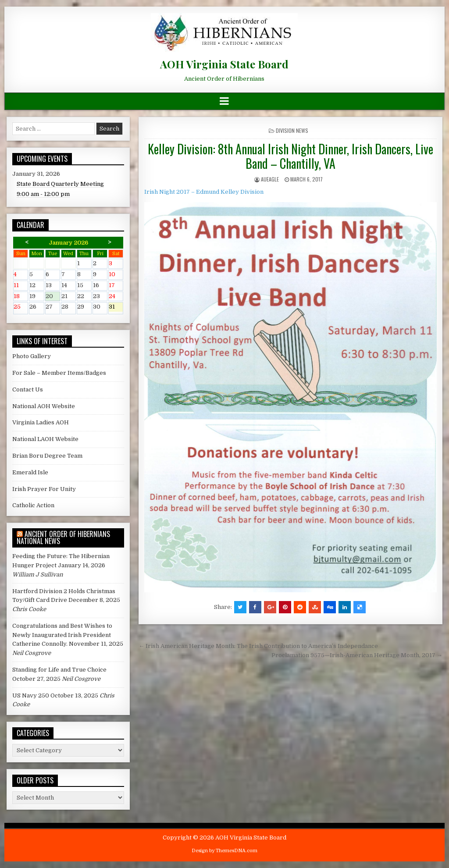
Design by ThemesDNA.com (224, 851)
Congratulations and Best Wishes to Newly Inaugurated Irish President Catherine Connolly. (62, 635)
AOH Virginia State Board (224, 64)
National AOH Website (44, 406)
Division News (292, 130)
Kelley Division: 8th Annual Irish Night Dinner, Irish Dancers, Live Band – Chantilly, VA (290, 156)
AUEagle (270, 179)
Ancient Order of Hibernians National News (63, 537)
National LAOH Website (45, 439)
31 (116, 308)
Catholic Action (33, 505)
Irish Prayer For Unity (44, 489)
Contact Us (28, 390)
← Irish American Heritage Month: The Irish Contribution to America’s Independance (258, 646)
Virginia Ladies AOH (41, 422)
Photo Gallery (32, 356)
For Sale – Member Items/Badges (59, 373)
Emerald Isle (30, 472)
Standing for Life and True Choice (59, 670)
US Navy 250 (31, 695)
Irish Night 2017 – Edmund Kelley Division (204, 192)
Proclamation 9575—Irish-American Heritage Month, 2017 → (357, 655)
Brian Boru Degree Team (47, 456)
